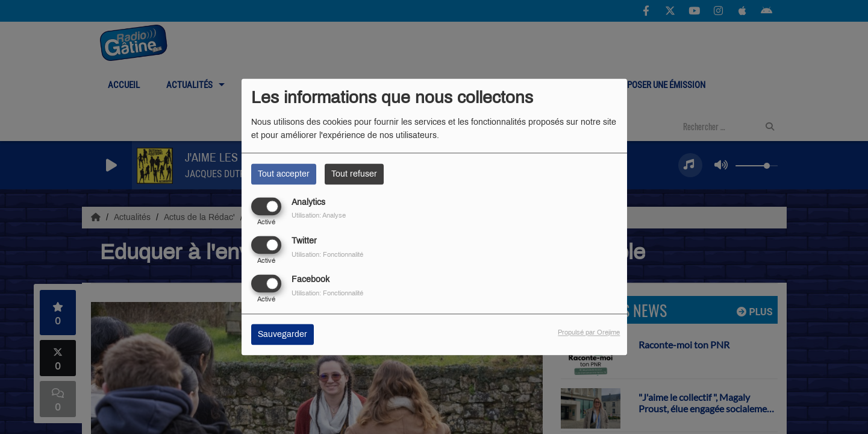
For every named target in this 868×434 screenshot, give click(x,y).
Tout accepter (284, 174)
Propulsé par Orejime (589, 333)
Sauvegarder (283, 335)
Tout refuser (354, 174)
